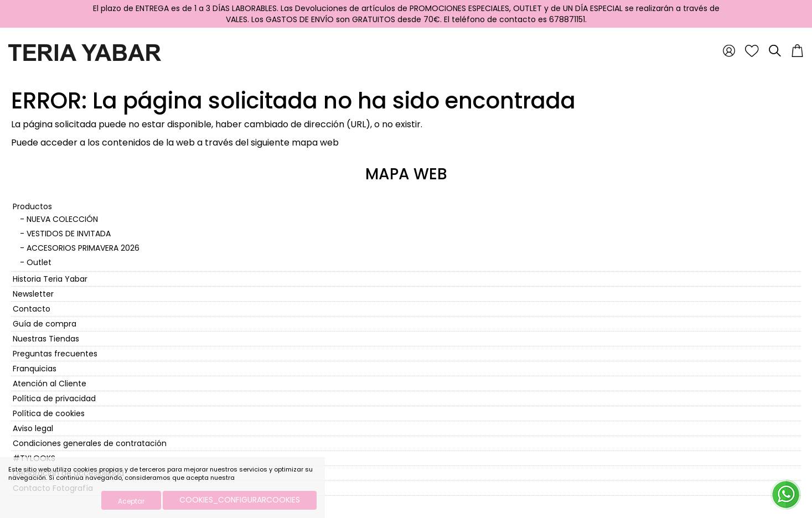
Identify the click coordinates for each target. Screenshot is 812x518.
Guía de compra (45, 324)
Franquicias (35, 369)
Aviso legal (33, 428)
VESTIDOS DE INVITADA (69, 234)
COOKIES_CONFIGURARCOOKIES (240, 500)
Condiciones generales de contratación (90, 443)
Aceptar (131, 501)
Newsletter (33, 294)
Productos (32, 206)
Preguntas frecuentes (55, 354)
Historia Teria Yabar (50, 279)
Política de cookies (49, 413)
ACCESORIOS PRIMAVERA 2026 (83, 248)
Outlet (39, 262)
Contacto (32, 309)
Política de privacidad (54, 398)
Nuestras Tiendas (46, 339)
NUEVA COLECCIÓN (62, 219)
